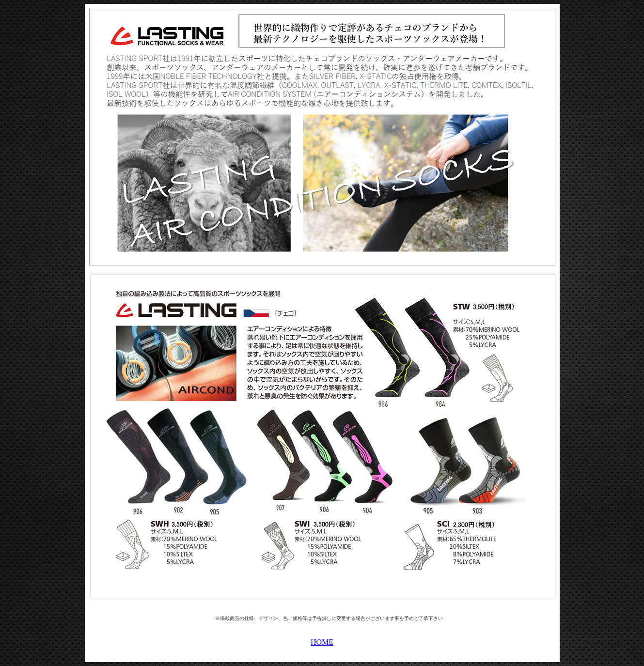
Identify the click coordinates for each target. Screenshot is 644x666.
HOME (322, 642)
